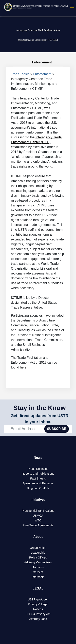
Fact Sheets (38, 478)
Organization (38, 548)
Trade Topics (20, 74)
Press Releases (38, 469)
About (38, 537)
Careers (38, 572)
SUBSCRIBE (57, 429)
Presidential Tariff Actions (38, 511)
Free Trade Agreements (38, 525)
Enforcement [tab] (38, 62)
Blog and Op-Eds (38, 488)
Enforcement (42, 74)
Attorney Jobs (38, 619)
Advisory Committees (38, 562)
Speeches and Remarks (38, 483)
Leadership (38, 553)
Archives (38, 567)
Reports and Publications (38, 474)
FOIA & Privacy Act (38, 614)
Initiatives (38, 500)
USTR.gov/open (38, 599)
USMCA (38, 516)
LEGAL (38, 588)
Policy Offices (38, 557)
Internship (38, 577)
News (38, 458)
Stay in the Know (40, 408)
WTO (38, 520)
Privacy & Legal (38, 604)
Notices (38, 609)
